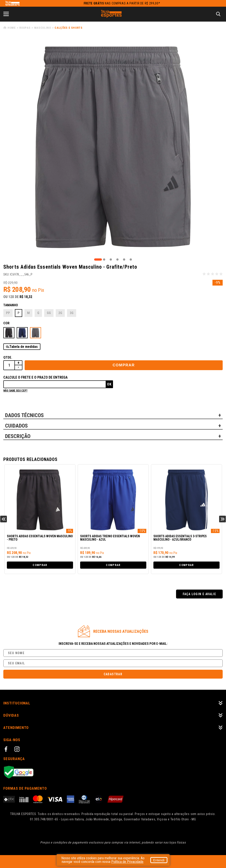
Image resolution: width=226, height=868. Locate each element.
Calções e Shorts (68, 28)
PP (8, 313)
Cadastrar (113, 674)
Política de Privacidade (127, 862)
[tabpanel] (113, 147)
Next (222, 519)
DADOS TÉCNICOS (24, 415)
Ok (109, 384)
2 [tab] (104, 260)
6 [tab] (131, 260)
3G (72, 313)
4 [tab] (117, 260)
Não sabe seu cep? (15, 391)
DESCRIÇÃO (18, 436)
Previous (4, 519)
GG (49, 313)
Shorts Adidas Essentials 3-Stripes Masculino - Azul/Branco (180, 538)
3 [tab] (111, 260)
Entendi (159, 860)
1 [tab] (98, 260)
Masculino (43, 28)
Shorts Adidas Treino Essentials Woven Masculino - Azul (110, 538)
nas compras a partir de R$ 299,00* (122, 3)
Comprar (124, 365)
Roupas (25, 28)
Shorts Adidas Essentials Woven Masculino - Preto (40, 538)
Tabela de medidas (24, 347)
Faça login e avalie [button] (199, 594)
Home (12, 28)
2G (60, 313)
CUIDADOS (16, 426)
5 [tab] (124, 260)
